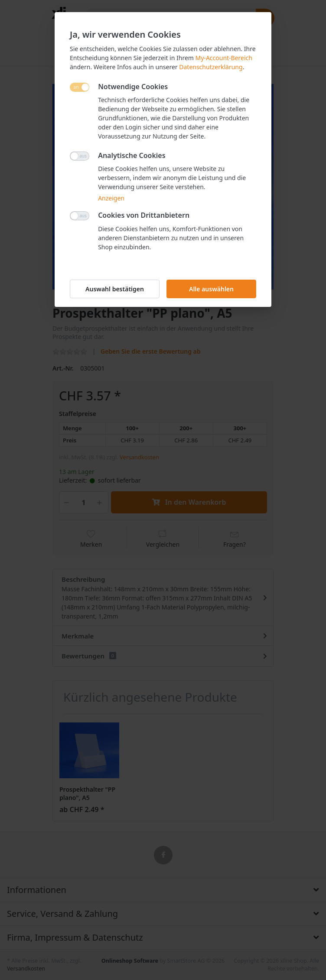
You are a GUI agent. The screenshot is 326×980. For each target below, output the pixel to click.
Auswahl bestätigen (115, 289)
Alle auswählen (211, 289)
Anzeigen (111, 198)
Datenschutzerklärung (211, 67)
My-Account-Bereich (224, 58)
